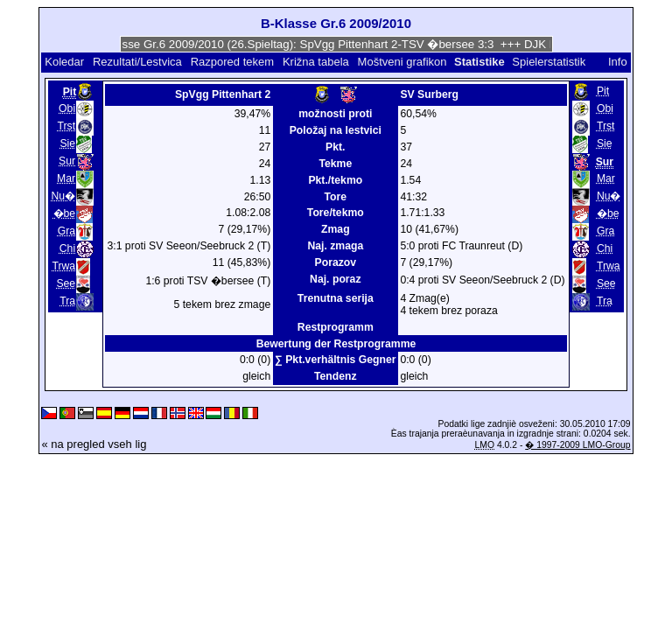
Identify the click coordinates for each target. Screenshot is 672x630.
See (66, 283)
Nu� (64, 196)
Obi (67, 108)
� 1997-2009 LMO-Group (577, 445)
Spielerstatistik (550, 62)
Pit (603, 91)
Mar (66, 178)
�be (65, 213)
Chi (67, 248)
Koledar (64, 62)
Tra (67, 301)
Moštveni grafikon (402, 62)
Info (618, 62)
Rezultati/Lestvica (137, 62)
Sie (67, 143)
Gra (66, 231)
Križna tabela (316, 62)
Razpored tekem (232, 62)
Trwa (63, 266)
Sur (67, 161)
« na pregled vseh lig (94, 444)
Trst (67, 126)
